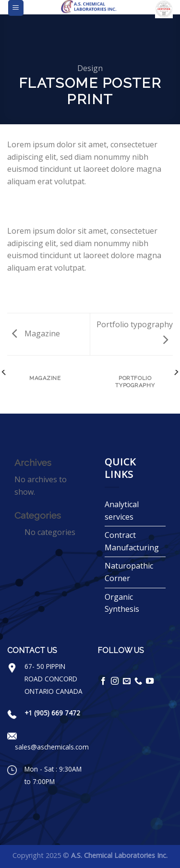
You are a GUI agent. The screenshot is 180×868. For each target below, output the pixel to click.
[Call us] (138, 681)
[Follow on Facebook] (103, 681)
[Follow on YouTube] (150, 681)
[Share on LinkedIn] (72, 204)
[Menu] (16, 8)
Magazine (36, 333)
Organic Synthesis (122, 603)
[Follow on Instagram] (115, 681)
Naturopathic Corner (129, 572)
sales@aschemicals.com (52, 747)
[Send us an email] (127, 681)
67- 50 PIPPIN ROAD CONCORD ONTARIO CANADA (54, 678)
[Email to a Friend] (48, 204)
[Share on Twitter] (36, 204)
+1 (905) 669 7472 (52, 713)
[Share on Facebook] (25, 204)
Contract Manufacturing (132, 541)
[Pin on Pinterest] (60, 204)
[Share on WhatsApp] (13, 204)
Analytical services (122, 511)
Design (90, 68)
